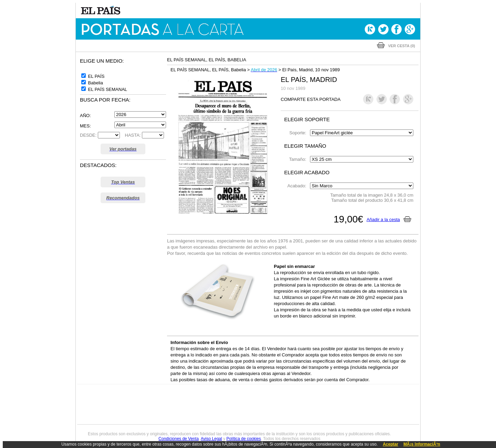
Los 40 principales (202, 394)
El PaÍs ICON (262, 414)
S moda (291, 414)
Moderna (199, 414)
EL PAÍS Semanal (314, 404)
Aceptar (390, 444)
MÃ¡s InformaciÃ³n (422, 444)
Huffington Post (178, 404)
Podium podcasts (233, 414)
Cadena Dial (289, 404)
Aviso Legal (211, 439)
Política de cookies (244, 439)
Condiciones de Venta (179, 439)
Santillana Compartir (271, 394)
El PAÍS (169, 394)
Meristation (355, 414)
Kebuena (364, 404)
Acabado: (298, 186)
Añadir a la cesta (389, 220)
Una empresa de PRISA (108, 399)
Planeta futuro (340, 404)
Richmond (165, 414)
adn (345, 394)
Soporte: (299, 133)
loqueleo (322, 414)
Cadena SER (301, 394)
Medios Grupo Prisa (108, 416)
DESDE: (88, 135)
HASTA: (131, 135)
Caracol (371, 394)
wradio (236, 404)
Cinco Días (263, 404)
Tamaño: (299, 159)
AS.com (323, 394)
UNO (217, 404)
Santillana (235, 394)
